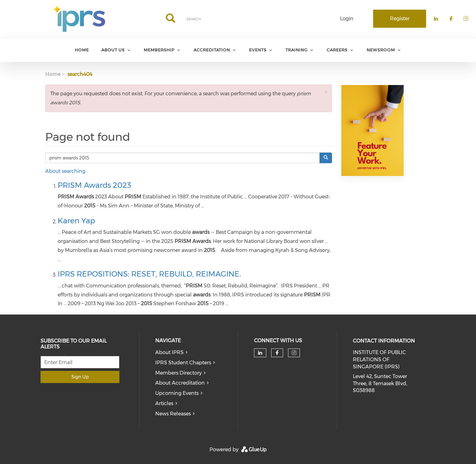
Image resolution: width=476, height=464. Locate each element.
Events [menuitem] (258, 50)
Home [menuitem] (82, 50)
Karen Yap (76, 221)
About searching (65, 171)
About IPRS (169, 352)
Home (53, 74)
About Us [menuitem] (113, 50)
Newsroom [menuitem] (381, 50)
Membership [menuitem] (159, 50)
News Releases (173, 414)
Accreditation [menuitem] (212, 50)
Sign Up (80, 377)
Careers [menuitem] (337, 50)
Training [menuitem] (297, 50)
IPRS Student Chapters (183, 363)
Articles (164, 403)
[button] (326, 92)
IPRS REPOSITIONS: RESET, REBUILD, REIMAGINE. (149, 274)
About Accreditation (180, 383)
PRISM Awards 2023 (94, 185)
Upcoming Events (177, 393)
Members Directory (178, 373)
